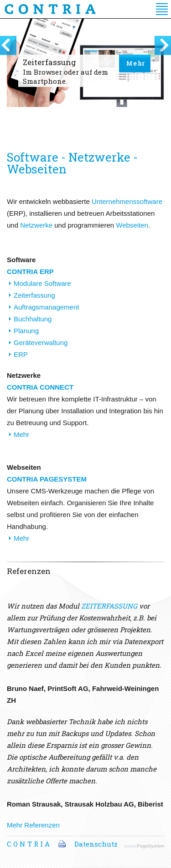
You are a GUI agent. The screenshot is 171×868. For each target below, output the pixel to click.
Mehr (136, 63)
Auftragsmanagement (46, 307)
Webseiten (132, 225)
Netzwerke (36, 225)
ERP (21, 354)
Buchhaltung (33, 319)
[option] (85, 79)
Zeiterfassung (34, 295)
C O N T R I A (28, 844)
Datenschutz (96, 844)
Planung (26, 331)
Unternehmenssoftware (127, 201)
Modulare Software (42, 283)
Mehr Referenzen (33, 825)
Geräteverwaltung (41, 343)
